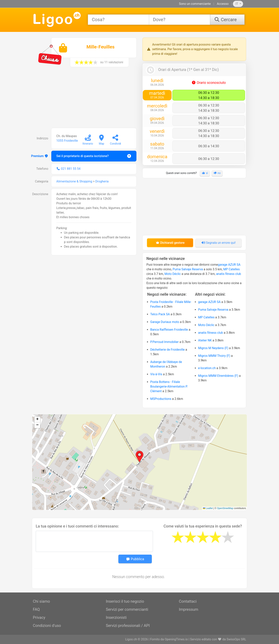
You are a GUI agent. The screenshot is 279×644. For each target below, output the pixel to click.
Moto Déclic (173, 274)
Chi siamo (41, 601)
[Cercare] (227, 20)
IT (237, 4)
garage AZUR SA (229, 265)
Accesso (223, 4)
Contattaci (188, 601)
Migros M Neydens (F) (213, 348)
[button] (139, 457)
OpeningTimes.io (176, 639)
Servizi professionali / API (128, 626)
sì (205, 173)
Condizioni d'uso (47, 626)
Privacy (39, 617)
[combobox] (118, 20)
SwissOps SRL (236, 639)
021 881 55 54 (71, 169)
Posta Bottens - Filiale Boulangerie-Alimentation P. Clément (169, 386)
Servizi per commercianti (127, 609)
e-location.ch (207, 368)
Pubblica (135, 559)
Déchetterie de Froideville (167, 350)
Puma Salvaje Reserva (188, 269)
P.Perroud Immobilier (164, 342)
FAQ (36, 609)
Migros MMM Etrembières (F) (218, 376)
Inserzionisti (116, 617)
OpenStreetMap (225, 508)
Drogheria (102, 181)
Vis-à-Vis (156, 374)
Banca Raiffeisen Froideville (169, 330)
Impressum (189, 609)
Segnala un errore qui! (219, 243)
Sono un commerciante (195, 4)
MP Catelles (231, 269)
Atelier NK (205, 340)
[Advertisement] (85, 99)
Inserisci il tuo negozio (125, 601)
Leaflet (208, 508)
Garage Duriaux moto (165, 322)
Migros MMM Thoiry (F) (214, 356)
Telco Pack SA (160, 314)
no (217, 173)
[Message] (94, 541)
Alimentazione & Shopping (74, 181)
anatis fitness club (229, 274)
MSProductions (161, 399)
